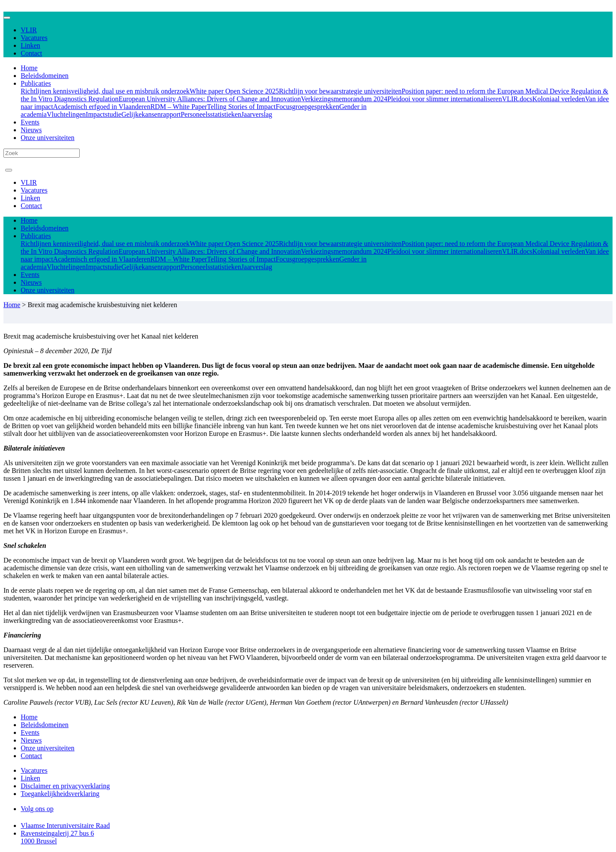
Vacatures (34, 38)
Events (30, 122)
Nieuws (31, 130)
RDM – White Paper (179, 107)
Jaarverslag (257, 114)
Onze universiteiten (48, 138)
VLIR (29, 30)
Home (29, 68)
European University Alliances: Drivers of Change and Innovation (210, 99)
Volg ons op (37, 809)
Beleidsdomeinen (45, 76)
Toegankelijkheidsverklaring (60, 794)
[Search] (42, 153)
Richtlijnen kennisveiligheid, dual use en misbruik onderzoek (105, 91)
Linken (30, 45)
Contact (31, 53)
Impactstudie (104, 114)
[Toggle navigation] (7, 18)
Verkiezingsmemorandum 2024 (344, 99)
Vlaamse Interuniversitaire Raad (65, 826)
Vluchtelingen (66, 114)
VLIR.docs (517, 99)
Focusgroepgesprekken (308, 107)
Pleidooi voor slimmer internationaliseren (445, 99)
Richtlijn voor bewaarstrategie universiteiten (340, 91)
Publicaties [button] (36, 83)
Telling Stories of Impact (241, 107)
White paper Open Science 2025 (234, 91)
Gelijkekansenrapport (151, 114)
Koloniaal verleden (559, 99)
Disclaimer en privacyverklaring (65, 786)
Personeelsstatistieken (211, 114)
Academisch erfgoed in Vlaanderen (102, 107)
